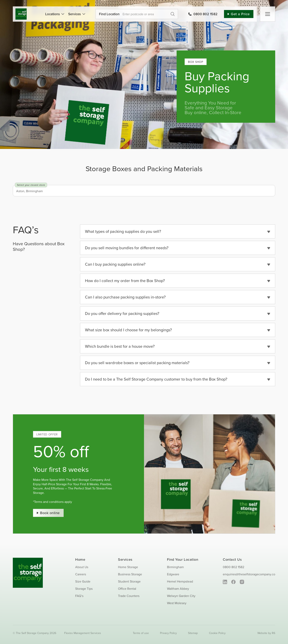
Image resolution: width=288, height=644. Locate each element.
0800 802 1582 (233, 567)
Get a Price (173, 14)
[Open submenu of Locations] (62, 14)
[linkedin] (225, 582)
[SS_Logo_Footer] (28, 559)
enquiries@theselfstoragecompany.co (249, 574)
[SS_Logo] (21, 10)
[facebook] (233, 582)
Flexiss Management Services (83, 633)
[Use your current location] (133, 14)
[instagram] (242, 582)
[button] (178, 231)
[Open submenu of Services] (83, 14)
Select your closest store (31, 185)
